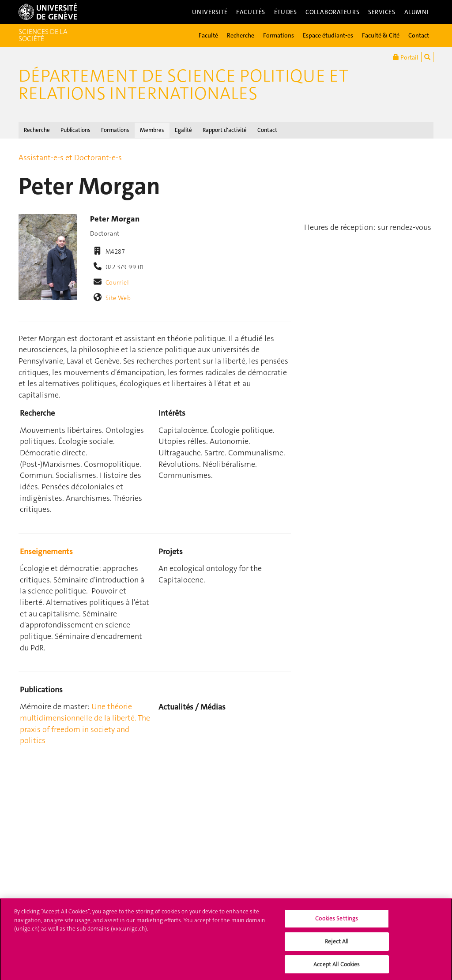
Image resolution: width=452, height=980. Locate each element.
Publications (75, 130)
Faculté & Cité (381, 35)
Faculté (208, 35)
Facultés (251, 12)
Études (285, 12)
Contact (419, 35)
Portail (406, 57)
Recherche (241, 35)
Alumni (417, 12)
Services (382, 12)
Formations (279, 35)
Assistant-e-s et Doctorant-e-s (70, 158)
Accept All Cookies (337, 967)
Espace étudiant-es (328, 35)
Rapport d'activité (225, 130)
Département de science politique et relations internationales (183, 85)
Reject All (337, 944)
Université (210, 12)
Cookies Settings (337, 922)
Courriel (117, 282)
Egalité (183, 130)
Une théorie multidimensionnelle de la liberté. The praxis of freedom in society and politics (85, 723)
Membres (152, 130)
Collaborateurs (332, 12)
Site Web (118, 298)
